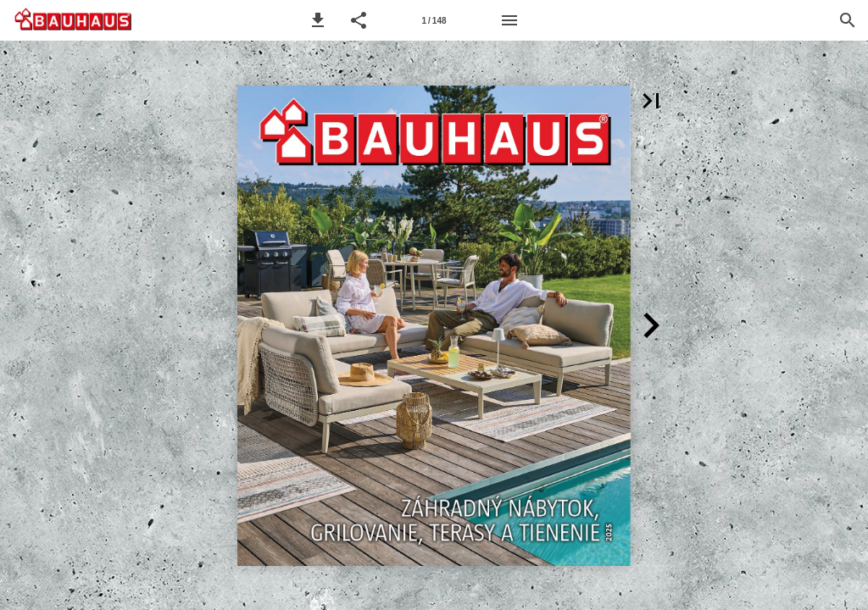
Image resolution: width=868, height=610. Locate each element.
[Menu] (509, 20)
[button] (318, 20)
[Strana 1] (434, 20)
